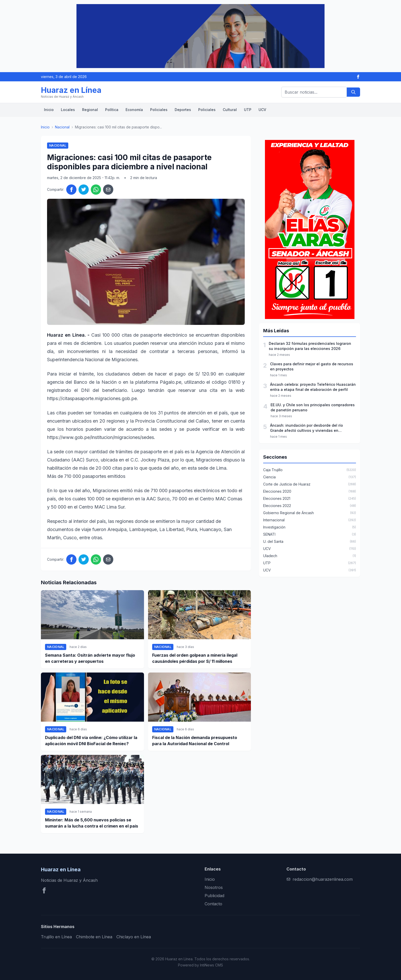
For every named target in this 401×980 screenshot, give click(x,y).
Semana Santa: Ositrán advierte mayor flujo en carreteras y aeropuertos (90, 658)
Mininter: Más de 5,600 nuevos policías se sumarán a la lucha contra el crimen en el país (92, 823)
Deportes (183, 110)
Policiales (159, 110)
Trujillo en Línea (56, 937)
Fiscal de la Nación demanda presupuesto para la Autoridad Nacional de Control (195, 741)
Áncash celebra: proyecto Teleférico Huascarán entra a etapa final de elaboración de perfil (313, 387)
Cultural (230, 110)
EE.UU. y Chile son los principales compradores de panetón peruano (313, 407)
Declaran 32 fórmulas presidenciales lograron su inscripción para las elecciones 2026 (310, 346)
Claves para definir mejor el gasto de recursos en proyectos (312, 366)
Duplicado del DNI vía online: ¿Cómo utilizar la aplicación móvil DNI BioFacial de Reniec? (91, 741)
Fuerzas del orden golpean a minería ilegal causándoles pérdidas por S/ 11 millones (195, 658)
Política (112, 110)
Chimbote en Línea (94, 937)
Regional (90, 110)
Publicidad (214, 896)
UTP (248, 110)
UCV (262, 110)
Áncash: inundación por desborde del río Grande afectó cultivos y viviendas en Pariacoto (307, 428)
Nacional (62, 127)
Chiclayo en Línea (134, 937)
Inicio (49, 110)
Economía (134, 110)
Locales (68, 110)
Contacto (213, 904)
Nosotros (214, 887)
